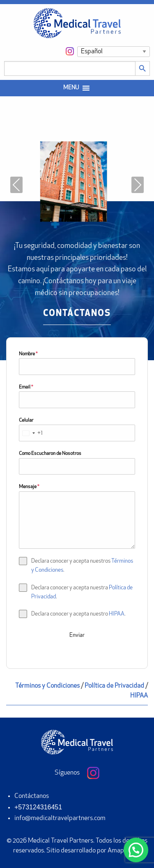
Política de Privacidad (114, 686)
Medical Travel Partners (61, 841)
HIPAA (117, 614)
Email (26, 387)
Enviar (77, 635)
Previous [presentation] (16, 185)
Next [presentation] (138, 185)
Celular (26, 420)
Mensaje (29, 487)
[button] (71, 88)
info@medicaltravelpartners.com (60, 818)
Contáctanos (32, 796)
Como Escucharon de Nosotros (50, 454)
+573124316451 (38, 807)
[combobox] (31, 433)
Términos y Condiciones (47, 686)
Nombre (28, 354)
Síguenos (77, 773)
